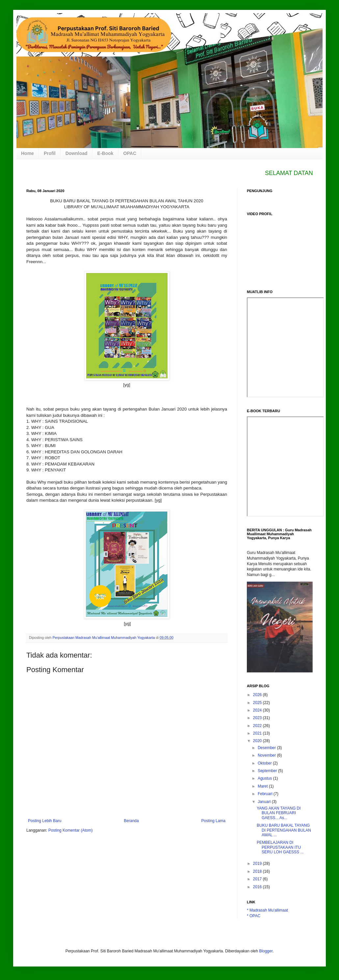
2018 (258, 871)
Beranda (131, 821)
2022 (258, 726)
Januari (265, 802)
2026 (258, 695)
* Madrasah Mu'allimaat (267, 910)
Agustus (265, 778)
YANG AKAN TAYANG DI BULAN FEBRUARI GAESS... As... (279, 813)
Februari (266, 794)
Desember (267, 748)
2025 (258, 703)
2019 (258, 864)
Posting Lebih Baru (45, 821)
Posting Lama (213, 821)
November (267, 755)
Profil (50, 153)
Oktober (265, 763)
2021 (258, 733)
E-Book (105, 153)
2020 (258, 741)
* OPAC (254, 916)
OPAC (130, 153)
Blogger (266, 951)
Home (27, 153)
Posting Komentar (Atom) (71, 830)
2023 (258, 718)
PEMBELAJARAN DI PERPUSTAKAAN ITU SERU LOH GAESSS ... (280, 847)
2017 (258, 879)
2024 (258, 710)
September (268, 771)
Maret (263, 786)
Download (77, 153)
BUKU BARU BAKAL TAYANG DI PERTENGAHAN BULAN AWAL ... (284, 830)
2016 (258, 887)
